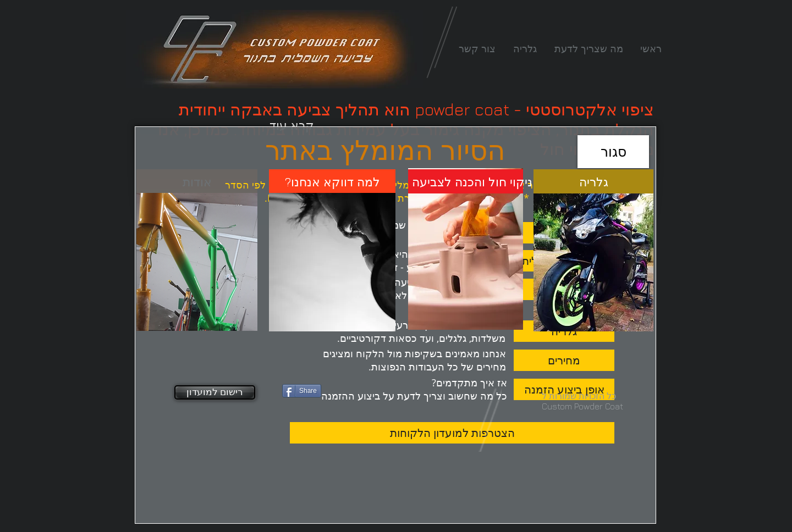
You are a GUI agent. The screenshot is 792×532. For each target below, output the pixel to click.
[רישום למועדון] (215, 392)
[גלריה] (594, 182)
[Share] (302, 391)
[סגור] (613, 152)
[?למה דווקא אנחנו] (332, 182)
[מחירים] (564, 360)
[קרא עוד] (292, 125)
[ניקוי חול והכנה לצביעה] (472, 182)
